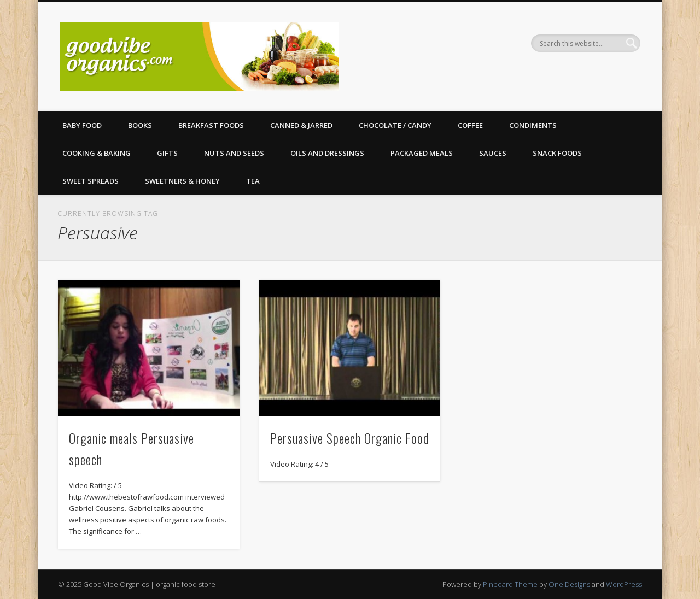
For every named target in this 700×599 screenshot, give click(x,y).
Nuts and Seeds (234, 153)
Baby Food (82, 125)
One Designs (569, 584)
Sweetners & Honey (182, 181)
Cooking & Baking (97, 153)
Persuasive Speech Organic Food (350, 438)
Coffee (470, 125)
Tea (253, 181)
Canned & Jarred (301, 125)
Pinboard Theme (510, 584)
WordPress (624, 584)
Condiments (533, 125)
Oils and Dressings (327, 153)
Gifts (167, 153)
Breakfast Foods (211, 125)
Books (140, 125)
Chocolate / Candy (395, 125)
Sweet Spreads (91, 181)
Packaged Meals (422, 153)
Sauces (493, 153)
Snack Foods (557, 153)
